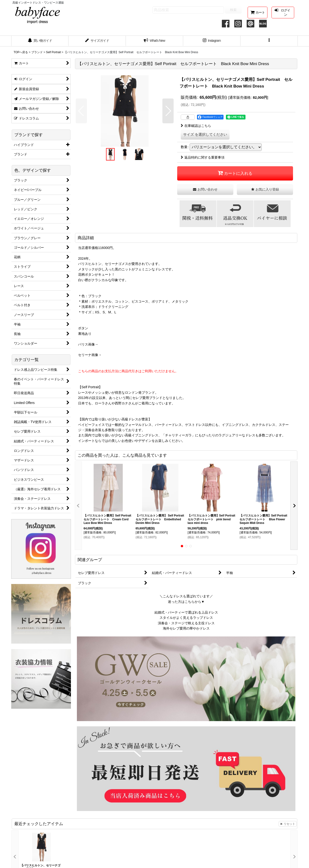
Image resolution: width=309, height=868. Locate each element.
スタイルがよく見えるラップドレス (186, 618)
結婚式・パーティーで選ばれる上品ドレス (186, 612)
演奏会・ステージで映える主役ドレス (186, 623)
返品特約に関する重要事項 (203, 157)
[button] (269, 41)
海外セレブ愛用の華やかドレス (186, 628)
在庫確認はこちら (196, 126)
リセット (288, 824)
